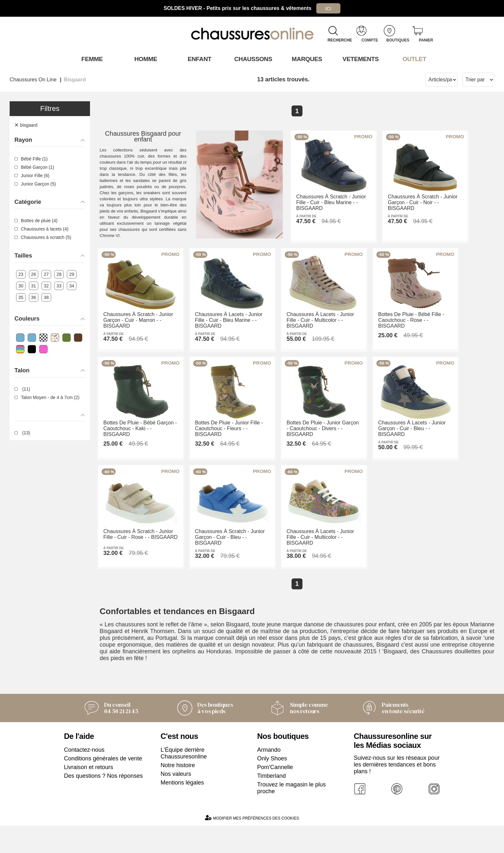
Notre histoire (178, 793)
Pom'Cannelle (275, 794)
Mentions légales (182, 810)
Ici (328, 8)
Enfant (198, 59)
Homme (144, 59)
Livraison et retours (89, 794)
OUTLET (413, 59)
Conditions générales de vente (103, 786)
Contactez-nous (84, 777)
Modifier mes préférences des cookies (252, 845)
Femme (91, 59)
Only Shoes (272, 786)
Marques (306, 59)
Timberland (271, 803)
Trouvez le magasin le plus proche (291, 815)
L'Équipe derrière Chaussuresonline (184, 780)
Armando (269, 777)
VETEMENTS (360, 59)
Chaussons (252, 59)
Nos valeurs (176, 801)
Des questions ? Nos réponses (103, 803)
